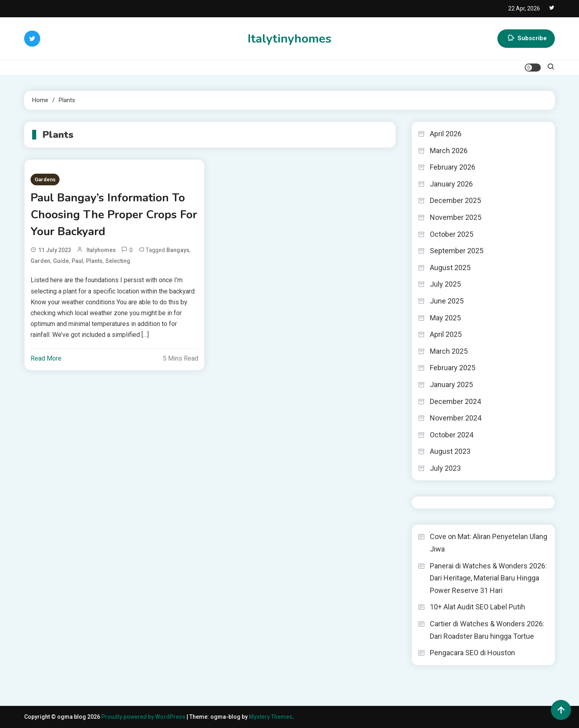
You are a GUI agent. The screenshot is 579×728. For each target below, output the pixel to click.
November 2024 (456, 418)
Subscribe (526, 39)
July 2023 (445, 468)
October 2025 (452, 234)
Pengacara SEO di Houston (472, 653)
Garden (40, 261)
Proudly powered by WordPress (144, 717)
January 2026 (451, 184)
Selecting (118, 261)
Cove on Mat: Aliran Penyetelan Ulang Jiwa (489, 543)
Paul (77, 261)
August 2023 (450, 451)
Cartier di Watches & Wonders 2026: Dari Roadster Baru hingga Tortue (487, 630)
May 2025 (445, 318)
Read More (46, 358)
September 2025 (457, 251)
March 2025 (449, 351)
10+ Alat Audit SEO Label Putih (477, 607)
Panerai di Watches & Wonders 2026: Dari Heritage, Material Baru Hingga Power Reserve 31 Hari (488, 578)
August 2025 (450, 268)
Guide (61, 261)
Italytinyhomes (289, 39)
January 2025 (451, 385)
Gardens (45, 179)
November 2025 (456, 217)
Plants (94, 261)
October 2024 (452, 435)
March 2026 (449, 151)
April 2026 (446, 134)
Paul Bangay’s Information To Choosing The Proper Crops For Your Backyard (114, 215)
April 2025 (446, 334)
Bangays (178, 250)
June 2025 (447, 301)
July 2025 (445, 284)
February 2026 (453, 167)
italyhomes (101, 250)
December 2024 (455, 401)
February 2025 (453, 368)
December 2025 (455, 200)
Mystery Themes (271, 717)
